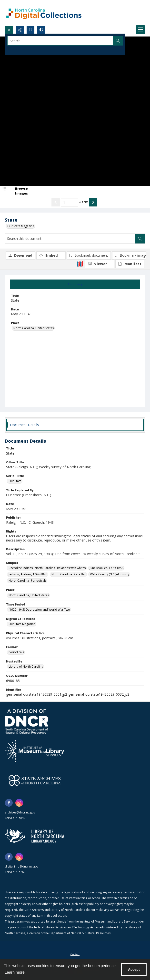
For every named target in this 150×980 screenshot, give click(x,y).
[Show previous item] (56, 202)
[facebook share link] (9, 803)
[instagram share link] (19, 803)
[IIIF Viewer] (100, 264)
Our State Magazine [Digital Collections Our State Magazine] (22, 624)
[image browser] (18, 191)
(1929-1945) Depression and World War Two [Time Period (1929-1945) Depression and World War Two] (39, 610)
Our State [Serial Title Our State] (15, 481)
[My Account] (30, 30)
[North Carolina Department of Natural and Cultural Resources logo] (27, 721)
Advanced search (20, 49)
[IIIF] (80, 264)
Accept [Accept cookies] (134, 970)
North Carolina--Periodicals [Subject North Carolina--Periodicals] (27, 581)
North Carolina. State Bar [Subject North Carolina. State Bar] (69, 574)
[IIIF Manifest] (130, 264)
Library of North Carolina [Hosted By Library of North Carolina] (26, 667)
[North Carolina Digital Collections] (44, 13)
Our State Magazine (21, 226)
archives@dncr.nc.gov (20, 812)
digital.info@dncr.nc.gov (22, 866)
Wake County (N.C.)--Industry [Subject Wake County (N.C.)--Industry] (110, 574)
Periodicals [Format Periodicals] (16, 652)
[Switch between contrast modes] (41, 30)
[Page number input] (70, 202)
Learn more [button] (15, 972)
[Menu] (140, 30)
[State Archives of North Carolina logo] (35, 780)
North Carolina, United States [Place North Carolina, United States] (34, 328)
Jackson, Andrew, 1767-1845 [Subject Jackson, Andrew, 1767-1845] (28, 574)
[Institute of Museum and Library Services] (35, 751)
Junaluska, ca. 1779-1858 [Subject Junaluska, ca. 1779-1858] (107, 568)
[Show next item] (93, 202)
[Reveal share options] (20, 30)
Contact (75, 954)
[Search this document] (70, 239)
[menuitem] (75, 954)
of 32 (84, 202)
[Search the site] (60, 41)
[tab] (75, 284)
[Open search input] (9, 30)
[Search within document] (140, 239)
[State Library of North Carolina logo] (35, 836)
